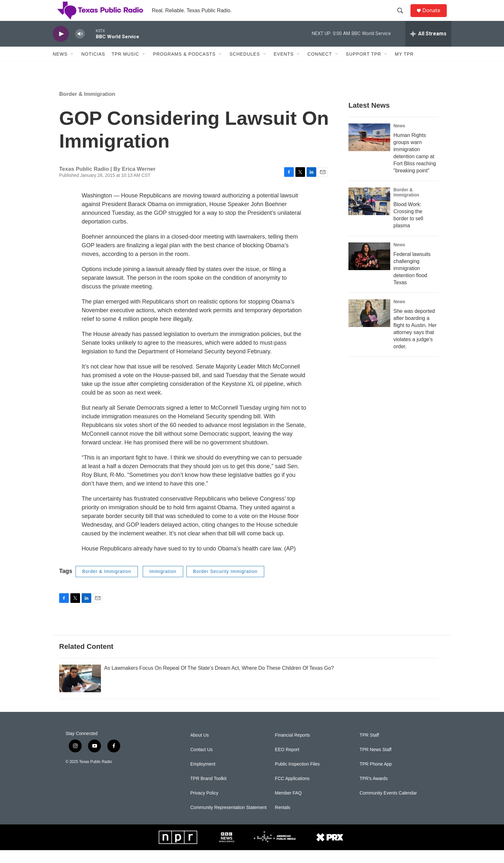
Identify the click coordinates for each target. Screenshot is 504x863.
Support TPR (364, 67)
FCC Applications (292, 791)
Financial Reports (292, 748)
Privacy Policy (204, 806)
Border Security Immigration (225, 584)
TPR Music (125, 67)
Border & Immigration (87, 107)
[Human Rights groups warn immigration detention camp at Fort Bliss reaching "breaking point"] (369, 150)
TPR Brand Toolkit (208, 791)
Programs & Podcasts (184, 67)
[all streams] (428, 47)
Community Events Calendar (388, 806)
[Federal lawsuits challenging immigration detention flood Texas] (369, 269)
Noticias (93, 67)
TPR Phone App (376, 777)
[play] (61, 47)
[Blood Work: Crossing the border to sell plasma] (369, 214)
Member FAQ (288, 806)
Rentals (282, 820)
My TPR (404, 67)
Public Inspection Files (297, 777)
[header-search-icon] (403, 17)
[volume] (80, 47)
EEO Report (287, 763)
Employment (203, 777)
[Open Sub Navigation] (72, 67)
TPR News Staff (376, 763)
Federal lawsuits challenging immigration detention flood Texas (412, 281)
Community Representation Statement (228, 820)
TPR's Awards (374, 791)
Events (284, 67)
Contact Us (201, 763)
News (60, 67)
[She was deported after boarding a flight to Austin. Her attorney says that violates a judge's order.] (369, 326)
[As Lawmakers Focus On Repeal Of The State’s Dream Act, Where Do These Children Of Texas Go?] (80, 691)
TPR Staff (369, 748)
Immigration (163, 584)
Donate (435, 17)
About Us (200, 748)
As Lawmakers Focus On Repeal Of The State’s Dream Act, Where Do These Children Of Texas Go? (219, 681)
